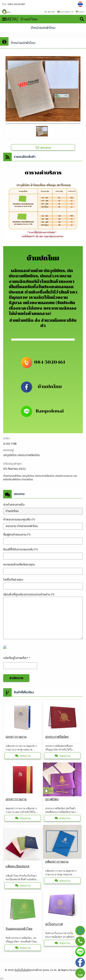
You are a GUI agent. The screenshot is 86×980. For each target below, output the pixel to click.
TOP (80, 973)
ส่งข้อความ (16, 678)
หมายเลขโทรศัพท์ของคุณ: (19, 565)
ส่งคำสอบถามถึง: (14, 505)
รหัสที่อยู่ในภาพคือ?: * (17, 658)
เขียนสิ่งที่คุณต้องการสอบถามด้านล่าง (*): (29, 594)
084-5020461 (16, 4)
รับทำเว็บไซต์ (21, 970)
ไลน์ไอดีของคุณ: (13, 580)
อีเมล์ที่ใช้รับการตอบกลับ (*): (21, 549)
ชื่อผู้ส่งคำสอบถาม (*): (17, 535)
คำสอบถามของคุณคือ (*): (19, 520)
